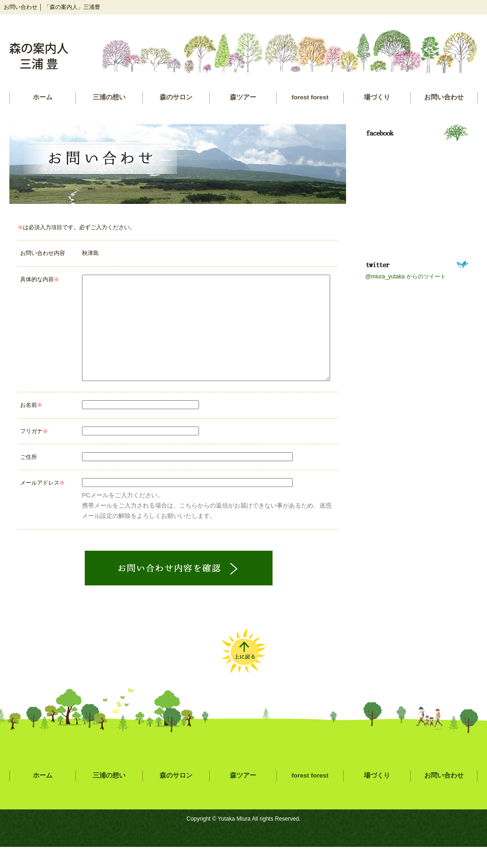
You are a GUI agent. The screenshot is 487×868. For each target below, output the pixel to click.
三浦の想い (109, 97)
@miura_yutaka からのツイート (406, 277)
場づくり (377, 97)
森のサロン (176, 97)
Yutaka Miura (234, 840)
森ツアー (243, 97)
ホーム (43, 97)
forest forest (310, 97)
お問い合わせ (444, 97)
